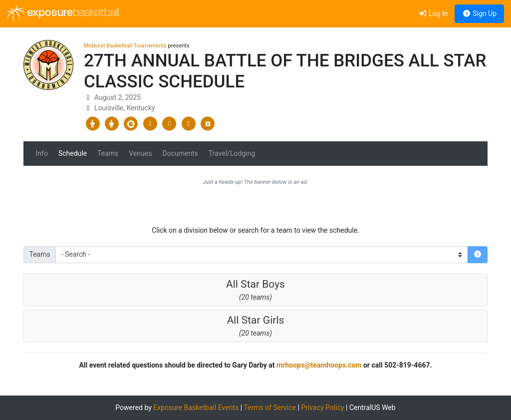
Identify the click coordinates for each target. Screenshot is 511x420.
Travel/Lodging (232, 153)
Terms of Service (270, 408)
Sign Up (479, 13)
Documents (180, 153)
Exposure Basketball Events (196, 408)
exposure (63, 13)
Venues (140, 153)
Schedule (73, 153)
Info (42, 153)
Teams (108, 153)
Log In (433, 13)
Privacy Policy (322, 408)
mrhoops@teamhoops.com (319, 365)
